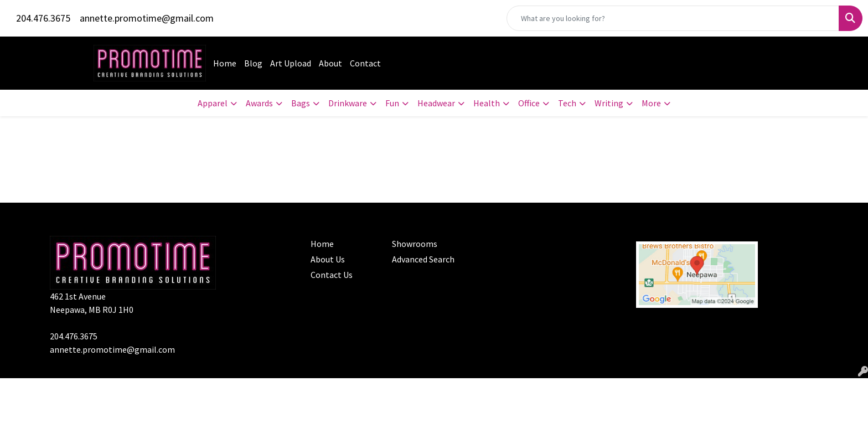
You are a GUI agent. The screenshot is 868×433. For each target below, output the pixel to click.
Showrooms (415, 244)
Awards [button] (259, 103)
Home (225, 63)
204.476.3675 (43, 18)
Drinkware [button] (348, 103)
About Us (328, 259)
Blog (253, 63)
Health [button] (487, 103)
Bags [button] (301, 103)
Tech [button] (567, 103)
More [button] (651, 103)
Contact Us (332, 275)
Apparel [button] (213, 103)
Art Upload (291, 63)
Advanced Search (423, 259)
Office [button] (529, 103)
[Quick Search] (673, 18)
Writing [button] (609, 103)
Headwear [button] (436, 103)
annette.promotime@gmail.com (147, 18)
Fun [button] (392, 103)
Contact (365, 63)
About (330, 63)
